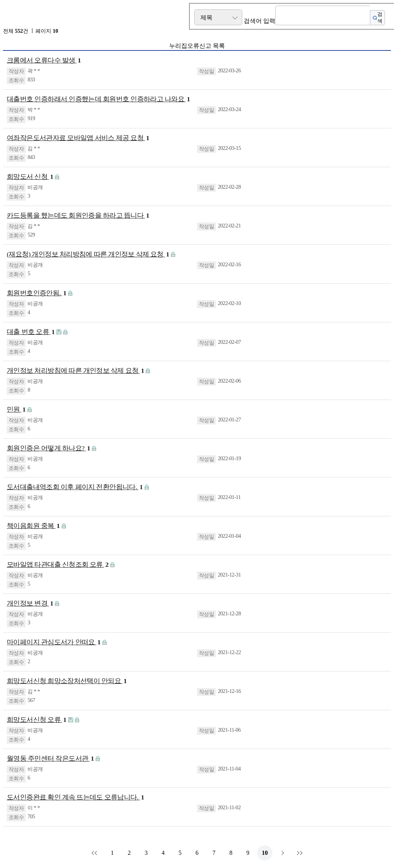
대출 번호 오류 (31, 332)
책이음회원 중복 (33, 526)
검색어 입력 (260, 21)
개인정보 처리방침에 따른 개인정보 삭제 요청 (75, 371)
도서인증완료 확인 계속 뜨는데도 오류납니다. (75, 797)
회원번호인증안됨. (37, 293)
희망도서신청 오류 (37, 720)
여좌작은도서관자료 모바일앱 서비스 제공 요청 (78, 138)
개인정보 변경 (30, 603)
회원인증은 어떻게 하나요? (48, 448)
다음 (282, 853)
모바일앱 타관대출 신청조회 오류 (58, 565)
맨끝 (299, 853)
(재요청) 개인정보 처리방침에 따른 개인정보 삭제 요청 (88, 254)
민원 (16, 410)
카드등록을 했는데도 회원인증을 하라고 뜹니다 (78, 216)
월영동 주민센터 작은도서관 (50, 759)
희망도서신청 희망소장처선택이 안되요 (67, 681)
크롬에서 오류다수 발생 (44, 60)
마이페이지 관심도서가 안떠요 (54, 642)
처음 (95, 853)
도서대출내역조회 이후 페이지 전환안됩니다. (75, 487)
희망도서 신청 (30, 177)
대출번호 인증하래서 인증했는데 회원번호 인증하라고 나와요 (98, 99)
